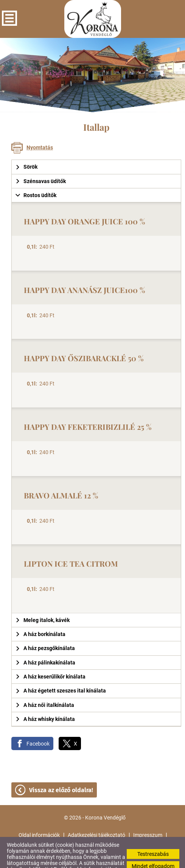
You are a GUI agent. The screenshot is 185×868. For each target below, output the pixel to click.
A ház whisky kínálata (45, 704)
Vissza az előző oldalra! (61, 775)
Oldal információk (39, 820)
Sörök (26, 152)
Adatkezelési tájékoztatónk (67, 860)
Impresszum (148, 820)
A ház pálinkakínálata (45, 647)
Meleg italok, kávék (43, 605)
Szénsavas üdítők (41, 166)
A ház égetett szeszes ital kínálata (61, 675)
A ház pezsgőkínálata (45, 633)
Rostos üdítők (36, 180)
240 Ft (41, 232)
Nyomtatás (40, 132)
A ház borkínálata (40, 619)
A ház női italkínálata (45, 690)
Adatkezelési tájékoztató (96, 820)
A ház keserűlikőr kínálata (51, 661)
